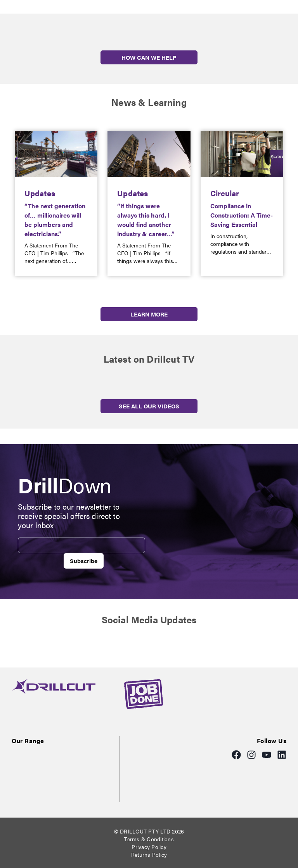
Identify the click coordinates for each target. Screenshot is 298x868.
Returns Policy (149, 854)
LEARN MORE (149, 314)
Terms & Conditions (149, 839)
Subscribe (84, 561)
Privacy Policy (149, 847)
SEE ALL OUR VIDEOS (149, 406)
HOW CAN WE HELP (149, 57)
